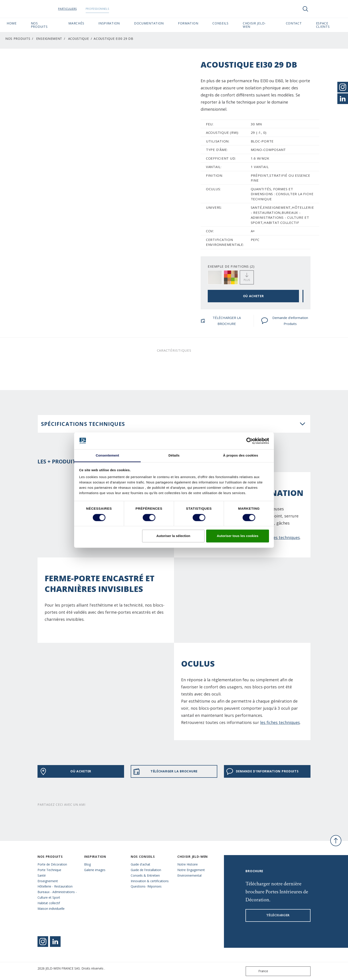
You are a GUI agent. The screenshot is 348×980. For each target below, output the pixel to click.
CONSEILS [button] (220, 23)
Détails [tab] (174, 456)
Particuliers (76, 9)
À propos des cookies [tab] (241, 456)
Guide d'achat (140, 864)
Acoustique (79, 39)
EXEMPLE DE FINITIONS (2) (231, 266)
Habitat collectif (49, 903)
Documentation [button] (149, 23)
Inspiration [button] (109, 23)
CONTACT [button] (294, 23)
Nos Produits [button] (39, 25)
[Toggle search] (305, 9)
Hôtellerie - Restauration (55, 886)
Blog (87, 864)
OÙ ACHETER (253, 296)
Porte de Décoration (52, 864)
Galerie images (95, 870)
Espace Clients (329, 25)
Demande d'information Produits (285, 321)
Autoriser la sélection (173, 536)
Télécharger (278, 915)
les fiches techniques (280, 722)
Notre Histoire (188, 864)
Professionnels (106, 9)
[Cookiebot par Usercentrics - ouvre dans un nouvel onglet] (250, 441)
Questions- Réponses (146, 886)
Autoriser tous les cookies (238, 536)
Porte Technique (49, 870)
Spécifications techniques (83, 424)
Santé (42, 875)
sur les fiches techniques (276, 537)
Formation (188, 23)
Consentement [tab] (107, 456)
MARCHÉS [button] (76, 23)
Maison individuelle (51, 909)
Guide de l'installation (146, 870)
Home (12, 23)
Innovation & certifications (150, 881)
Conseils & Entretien (145, 875)
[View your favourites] (319, 9)
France (258, 971)
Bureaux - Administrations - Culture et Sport (57, 895)
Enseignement (49, 39)
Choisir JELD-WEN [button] (254, 25)
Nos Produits (18, 39)
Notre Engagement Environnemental (191, 873)
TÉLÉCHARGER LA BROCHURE (221, 321)
